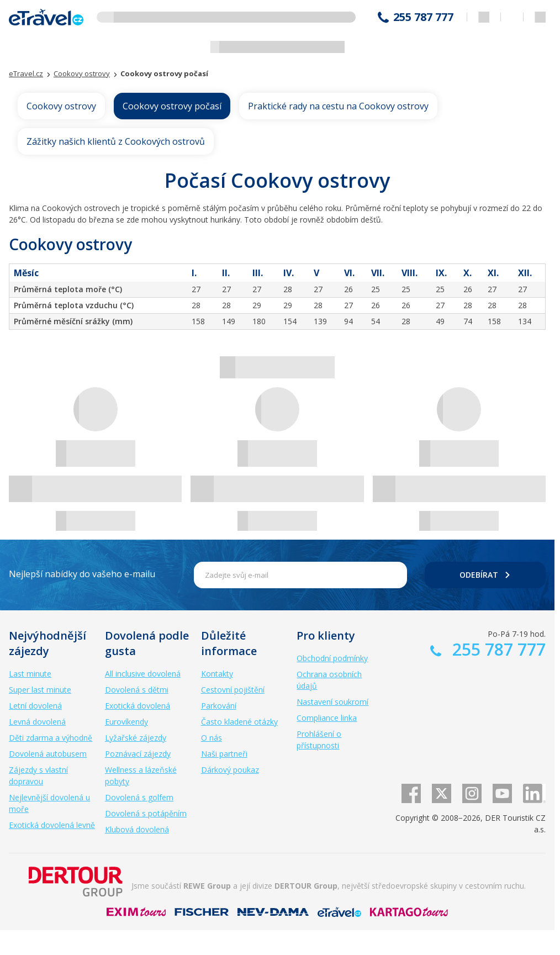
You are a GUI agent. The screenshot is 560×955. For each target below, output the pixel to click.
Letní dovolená (35, 706)
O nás (212, 738)
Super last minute (40, 690)
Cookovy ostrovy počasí (172, 106)
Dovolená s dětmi (137, 690)
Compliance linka (327, 718)
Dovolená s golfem (139, 797)
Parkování (219, 706)
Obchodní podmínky (332, 658)
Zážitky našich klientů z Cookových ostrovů (116, 141)
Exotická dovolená (138, 706)
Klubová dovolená (137, 829)
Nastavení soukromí (332, 702)
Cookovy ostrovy (61, 106)
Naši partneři (224, 754)
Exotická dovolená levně (52, 825)
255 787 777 (423, 17)
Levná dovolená (37, 722)
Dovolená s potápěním (146, 813)
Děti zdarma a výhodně (51, 738)
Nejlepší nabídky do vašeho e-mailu (82, 574)
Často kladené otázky (239, 722)
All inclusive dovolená (143, 674)
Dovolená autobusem (48, 754)
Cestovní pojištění (233, 690)
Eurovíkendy (126, 722)
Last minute (30, 674)
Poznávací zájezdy (138, 754)
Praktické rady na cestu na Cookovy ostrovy (338, 106)
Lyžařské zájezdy (136, 738)
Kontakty (217, 674)
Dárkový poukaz (230, 770)
